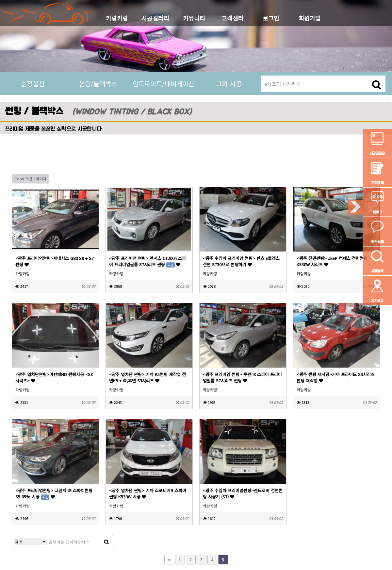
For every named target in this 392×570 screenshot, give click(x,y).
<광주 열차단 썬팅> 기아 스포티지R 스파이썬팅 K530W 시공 (148, 493)
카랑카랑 (117, 18)
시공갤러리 (155, 18)
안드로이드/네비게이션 (163, 84)
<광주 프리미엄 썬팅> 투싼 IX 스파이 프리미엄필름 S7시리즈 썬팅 (242, 377)
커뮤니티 (194, 18)
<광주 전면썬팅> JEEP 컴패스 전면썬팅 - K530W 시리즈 (334, 261)
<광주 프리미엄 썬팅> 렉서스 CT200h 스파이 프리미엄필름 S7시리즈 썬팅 (147, 261)
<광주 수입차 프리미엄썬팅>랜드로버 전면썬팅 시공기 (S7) (243, 493)
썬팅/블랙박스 (98, 84)
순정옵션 (33, 84)
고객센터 (233, 18)
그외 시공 (229, 84)
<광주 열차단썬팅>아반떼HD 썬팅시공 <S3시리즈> (54, 377)
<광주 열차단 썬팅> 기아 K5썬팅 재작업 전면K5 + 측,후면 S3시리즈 (147, 377)
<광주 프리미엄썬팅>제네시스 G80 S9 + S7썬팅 (55, 261)
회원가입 (310, 18)
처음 (169, 560)
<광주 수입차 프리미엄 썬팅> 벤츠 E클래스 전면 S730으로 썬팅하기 (241, 261)
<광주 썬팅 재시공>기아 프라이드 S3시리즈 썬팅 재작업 (336, 377)
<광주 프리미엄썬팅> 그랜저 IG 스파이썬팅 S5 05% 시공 (54, 493)
